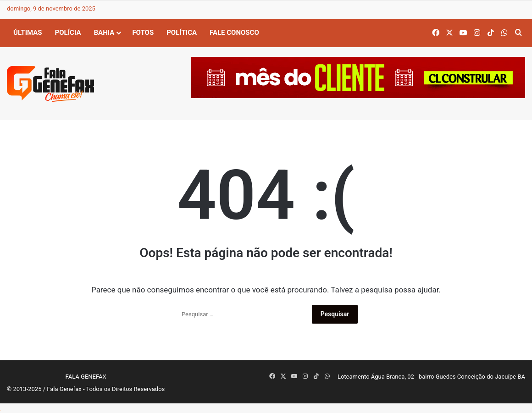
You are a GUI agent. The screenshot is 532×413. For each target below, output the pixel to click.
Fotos (143, 33)
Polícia (68, 33)
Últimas (28, 33)
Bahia (104, 33)
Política (182, 33)
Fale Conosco (234, 33)
